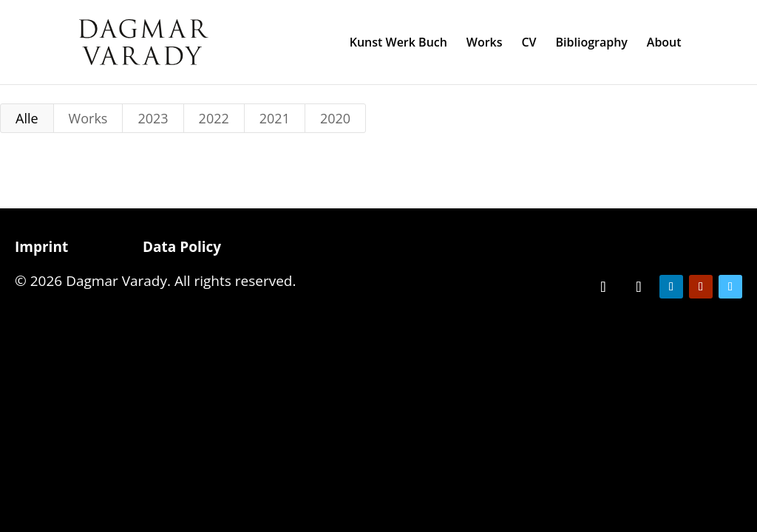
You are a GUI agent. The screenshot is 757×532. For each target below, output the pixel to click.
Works (485, 44)
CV (529, 44)
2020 (335, 118)
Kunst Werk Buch (398, 44)
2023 (153, 118)
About (664, 44)
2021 (275, 118)
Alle (27, 118)
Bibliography (591, 44)
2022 (214, 118)
